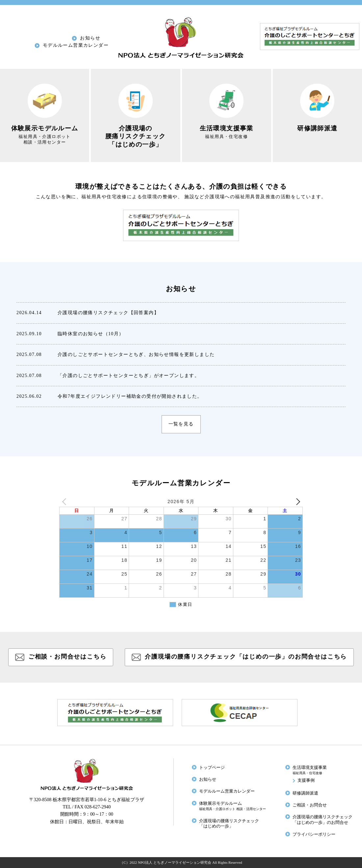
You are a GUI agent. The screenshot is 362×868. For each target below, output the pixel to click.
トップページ (212, 768)
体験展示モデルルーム (233, 806)
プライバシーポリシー (314, 834)
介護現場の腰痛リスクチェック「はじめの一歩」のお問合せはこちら (246, 657)
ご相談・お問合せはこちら (67, 657)
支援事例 (306, 780)
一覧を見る (181, 424)
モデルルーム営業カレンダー (76, 45)
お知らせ (90, 38)
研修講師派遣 (305, 793)
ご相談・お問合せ (310, 805)
